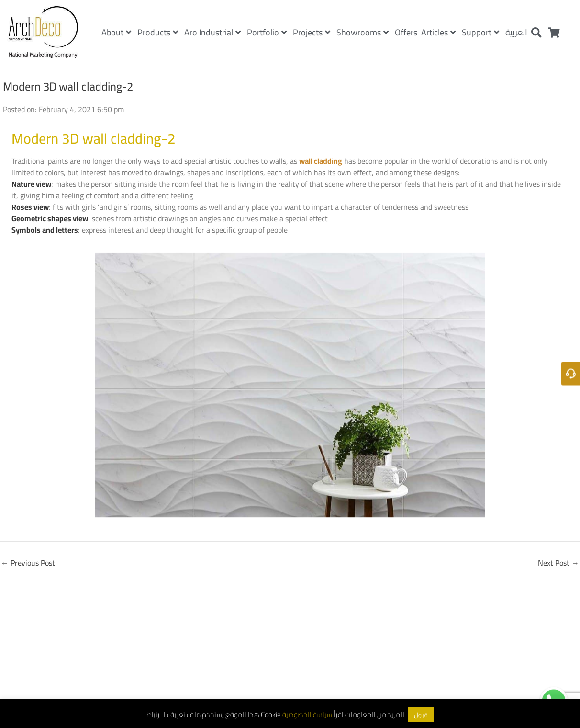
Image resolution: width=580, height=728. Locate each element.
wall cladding (321, 161)
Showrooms (362, 32)
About (116, 32)
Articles (438, 32)
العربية (516, 32)
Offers (406, 32)
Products (158, 32)
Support (480, 32)
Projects (312, 32)
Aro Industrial (212, 32)
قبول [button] (421, 715)
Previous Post (28, 563)
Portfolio (267, 32)
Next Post (558, 563)
